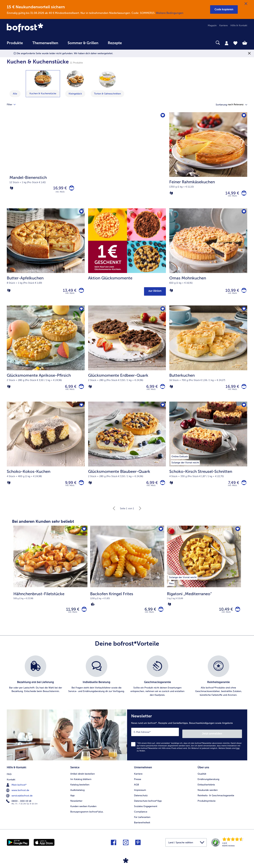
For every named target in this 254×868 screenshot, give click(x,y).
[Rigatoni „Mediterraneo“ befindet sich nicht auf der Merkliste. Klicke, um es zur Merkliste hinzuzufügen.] (237, 534)
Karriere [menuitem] (223, 25)
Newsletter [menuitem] (76, 805)
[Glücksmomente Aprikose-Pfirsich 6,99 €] (46, 356)
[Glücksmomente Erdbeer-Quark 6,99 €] (127, 356)
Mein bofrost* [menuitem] (17, 788)
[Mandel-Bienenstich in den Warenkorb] (71, 189)
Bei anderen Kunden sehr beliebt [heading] (43, 526)
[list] (127, 683)
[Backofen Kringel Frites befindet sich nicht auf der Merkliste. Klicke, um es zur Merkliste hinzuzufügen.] (161, 534)
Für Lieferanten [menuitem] (142, 821)
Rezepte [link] (115, 43)
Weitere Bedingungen (170, 13)
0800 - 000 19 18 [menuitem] (19, 805)
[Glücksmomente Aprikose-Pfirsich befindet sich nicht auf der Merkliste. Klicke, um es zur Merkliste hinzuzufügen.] (81, 311)
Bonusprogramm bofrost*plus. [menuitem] (87, 816)
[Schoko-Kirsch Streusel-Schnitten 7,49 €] (208, 454)
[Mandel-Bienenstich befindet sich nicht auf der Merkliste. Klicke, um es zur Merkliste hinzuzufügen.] (162, 116)
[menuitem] (15, 45)
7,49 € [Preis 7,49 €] (232, 487)
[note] (50, 600)
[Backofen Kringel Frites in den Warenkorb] (160, 615)
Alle (15, 94)
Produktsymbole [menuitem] (207, 805)
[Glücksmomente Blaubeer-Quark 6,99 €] (127, 454)
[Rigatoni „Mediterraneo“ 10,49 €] (204, 581)
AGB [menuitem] (136, 789)
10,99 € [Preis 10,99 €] (231, 292)
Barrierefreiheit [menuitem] (142, 826)
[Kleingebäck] (75, 79)
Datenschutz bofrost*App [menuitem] (148, 805)
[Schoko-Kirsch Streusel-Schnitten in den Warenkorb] (243, 487)
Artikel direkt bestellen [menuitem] (83, 778)
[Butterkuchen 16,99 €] (208, 356)
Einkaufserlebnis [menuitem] (206, 789)
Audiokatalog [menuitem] (77, 794)
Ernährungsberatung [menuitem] (208, 783)
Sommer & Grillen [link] (83, 43)
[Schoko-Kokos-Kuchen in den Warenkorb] (81, 487)
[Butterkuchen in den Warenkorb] (243, 389)
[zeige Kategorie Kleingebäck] (75, 84)
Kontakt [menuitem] (11, 783)
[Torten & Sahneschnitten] (107, 79)
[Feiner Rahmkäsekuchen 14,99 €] (208, 161)
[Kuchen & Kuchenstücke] (43, 79)
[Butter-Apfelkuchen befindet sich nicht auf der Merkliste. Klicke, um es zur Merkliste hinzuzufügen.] (81, 213)
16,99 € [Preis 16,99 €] (58, 189)
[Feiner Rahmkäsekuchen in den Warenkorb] (243, 194)
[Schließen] (246, 4)
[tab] (227, 43)
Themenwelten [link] (45, 43)
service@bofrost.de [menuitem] (20, 799)
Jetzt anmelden (227, 738)
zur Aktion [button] (155, 293)
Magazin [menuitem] (212, 25)
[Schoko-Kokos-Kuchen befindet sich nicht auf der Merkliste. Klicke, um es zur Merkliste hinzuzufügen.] (81, 409)
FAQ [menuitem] (9, 778)
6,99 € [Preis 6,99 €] (69, 389)
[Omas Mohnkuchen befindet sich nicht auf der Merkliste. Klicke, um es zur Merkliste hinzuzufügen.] (244, 213)
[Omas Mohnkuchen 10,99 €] (208, 259)
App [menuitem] (72, 799)
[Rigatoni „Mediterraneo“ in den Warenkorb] (237, 615)
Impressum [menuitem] (140, 794)
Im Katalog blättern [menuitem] (81, 783)
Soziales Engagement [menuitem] (146, 810)
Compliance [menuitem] (141, 816)
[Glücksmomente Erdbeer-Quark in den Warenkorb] (162, 389)
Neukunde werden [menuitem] (208, 794)
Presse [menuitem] (138, 783)
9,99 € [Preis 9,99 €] (69, 487)
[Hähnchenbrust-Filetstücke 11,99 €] (50, 581)
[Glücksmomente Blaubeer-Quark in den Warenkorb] (162, 487)
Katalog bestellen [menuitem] (80, 789)
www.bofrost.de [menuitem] (18, 794)
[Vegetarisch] (12, 189)
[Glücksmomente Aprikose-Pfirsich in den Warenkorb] (81, 389)
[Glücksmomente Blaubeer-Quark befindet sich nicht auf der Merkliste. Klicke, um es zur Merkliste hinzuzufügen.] (162, 409)
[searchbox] (134, 43)
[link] (43, 28)
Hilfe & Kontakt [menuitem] (239, 25)
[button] (224, 9)
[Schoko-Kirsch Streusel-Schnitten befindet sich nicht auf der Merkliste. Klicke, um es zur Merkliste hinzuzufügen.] (244, 409)
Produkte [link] (15, 43)
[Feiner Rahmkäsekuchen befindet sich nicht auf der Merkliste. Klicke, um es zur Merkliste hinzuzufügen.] (244, 116)
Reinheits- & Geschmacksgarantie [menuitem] (216, 799)
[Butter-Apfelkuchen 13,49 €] (46, 259)
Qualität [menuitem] (202, 778)
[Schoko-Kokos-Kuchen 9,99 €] (46, 454)
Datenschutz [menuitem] (141, 799)
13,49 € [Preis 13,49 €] (68, 292)
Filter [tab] (13, 105)
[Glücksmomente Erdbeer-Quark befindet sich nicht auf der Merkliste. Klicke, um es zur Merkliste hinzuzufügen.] (162, 311)
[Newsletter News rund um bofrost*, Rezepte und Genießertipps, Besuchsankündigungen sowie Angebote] (187, 741)
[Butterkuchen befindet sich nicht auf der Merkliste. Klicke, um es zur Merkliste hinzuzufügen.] (244, 311)
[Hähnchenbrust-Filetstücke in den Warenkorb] (83, 615)
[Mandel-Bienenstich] (86, 161)
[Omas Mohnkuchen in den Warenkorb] (243, 292)
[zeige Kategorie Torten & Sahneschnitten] (107, 84)
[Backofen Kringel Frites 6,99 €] (127, 581)
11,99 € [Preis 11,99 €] (71, 615)
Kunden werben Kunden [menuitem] (83, 810)
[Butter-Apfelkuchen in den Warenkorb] (81, 292)
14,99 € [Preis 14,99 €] (231, 194)
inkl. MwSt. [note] (73, 619)
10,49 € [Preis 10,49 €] (224, 615)
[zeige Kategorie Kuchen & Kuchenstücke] (43, 84)
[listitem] (183, 582)
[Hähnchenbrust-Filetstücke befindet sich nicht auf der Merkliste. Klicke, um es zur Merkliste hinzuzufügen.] (84, 534)
